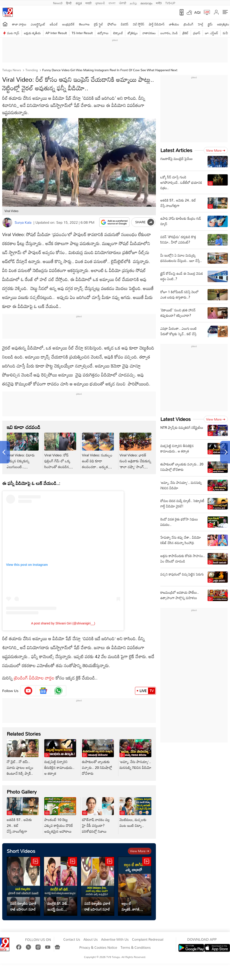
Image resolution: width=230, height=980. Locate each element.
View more (140, 851)
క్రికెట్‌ (185, 33)
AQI (197, 12)
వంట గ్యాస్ (13, 33)
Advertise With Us (115, 940)
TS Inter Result (82, 33)
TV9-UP (170, 3)
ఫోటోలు (112, 24)
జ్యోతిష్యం (133, 33)
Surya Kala (23, 222)
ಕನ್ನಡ (79, 3)
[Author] (7, 222)
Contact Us (72, 940)
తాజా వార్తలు (19, 24)
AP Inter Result (56, 33)
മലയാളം (146, 3)
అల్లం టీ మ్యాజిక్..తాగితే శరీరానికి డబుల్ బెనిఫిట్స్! (131, 906)
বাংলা (112, 3)
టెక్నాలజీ (118, 33)
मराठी (88, 3)
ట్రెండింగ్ (189, 24)
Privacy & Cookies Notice (98, 948)
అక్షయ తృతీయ (32, 33)
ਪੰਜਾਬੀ (123, 3)
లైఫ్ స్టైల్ (99, 24)
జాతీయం (174, 24)
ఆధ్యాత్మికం (223, 24)
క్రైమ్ (210, 24)
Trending (31, 70)
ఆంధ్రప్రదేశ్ (68, 24)
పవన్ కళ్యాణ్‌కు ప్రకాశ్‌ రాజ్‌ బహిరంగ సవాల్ (23, 906)
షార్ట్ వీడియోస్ (157, 24)
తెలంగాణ (84, 24)
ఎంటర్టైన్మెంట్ (38, 24)
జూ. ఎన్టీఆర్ (212, 33)
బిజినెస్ (125, 24)
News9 (58, 3)
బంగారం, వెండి (169, 33)
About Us (91, 940)
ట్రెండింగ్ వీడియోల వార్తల (34, 678)
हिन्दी (69, 3)
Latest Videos (176, 419)
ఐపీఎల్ (54, 24)
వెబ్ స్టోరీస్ (139, 24)
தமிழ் (133, 3)
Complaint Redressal (148, 940)
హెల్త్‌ (201, 24)
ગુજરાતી (100, 3)
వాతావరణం (149, 33)
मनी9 (159, 3)
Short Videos (21, 851)
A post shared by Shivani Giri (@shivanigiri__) (63, 623)
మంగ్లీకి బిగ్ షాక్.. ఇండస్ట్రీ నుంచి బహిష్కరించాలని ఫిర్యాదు (58, 906)
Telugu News (12, 70)
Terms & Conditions (135, 948)
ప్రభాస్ (197, 33)
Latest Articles (176, 150)
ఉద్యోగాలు (103, 33)
